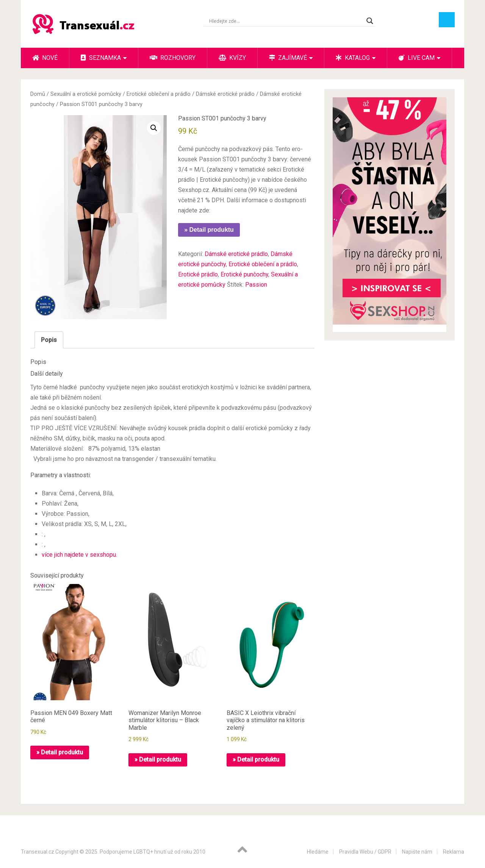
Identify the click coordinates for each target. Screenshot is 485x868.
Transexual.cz (38, 852)
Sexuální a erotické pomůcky (86, 94)
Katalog (353, 58)
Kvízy (232, 58)
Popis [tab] (49, 340)
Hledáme (318, 852)
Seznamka (101, 58)
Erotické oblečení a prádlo (159, 94)
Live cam (417, 58)
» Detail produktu (209, 230)
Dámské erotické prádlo (225, 94)
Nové (45, 58)
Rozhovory (173, 58)
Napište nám (417, 852)
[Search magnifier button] (370, 21)
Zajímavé (288, 58)
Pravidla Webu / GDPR (365, 852)
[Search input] (286, 21)
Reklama (454, 852)
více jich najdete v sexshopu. (79, 555)
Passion (256, 285)
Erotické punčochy (244, 274)
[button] (154, 128)
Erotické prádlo (198, 274)
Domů (38, 94)
